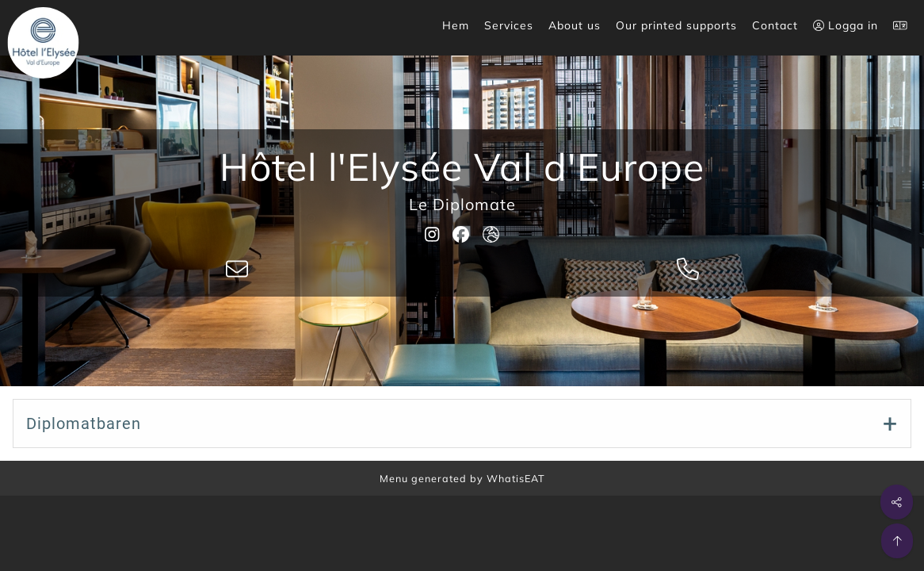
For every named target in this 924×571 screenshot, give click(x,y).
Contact (775, 25)
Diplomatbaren (84, 423)
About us (575, 25)
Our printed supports (676, 25)
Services (509, 25)
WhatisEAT (516, 478)
